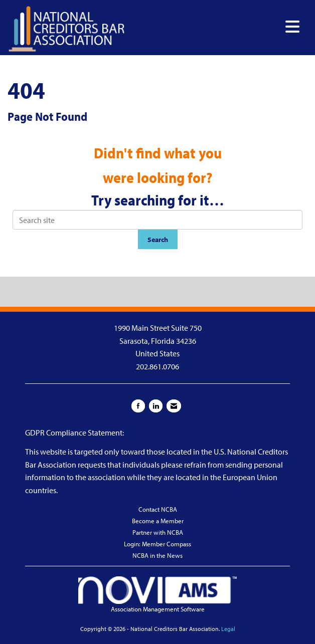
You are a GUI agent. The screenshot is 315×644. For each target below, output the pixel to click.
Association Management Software (158, 595)
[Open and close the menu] (215, 27)
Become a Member (158, 521)
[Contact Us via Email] (174, 406)
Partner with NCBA (158, 532)
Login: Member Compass (158, 544)
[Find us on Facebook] (138, 406)
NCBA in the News (158, 555)
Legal (228, 629)
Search (158, 239)
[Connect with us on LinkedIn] (156, 406)
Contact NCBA (158, 509)
